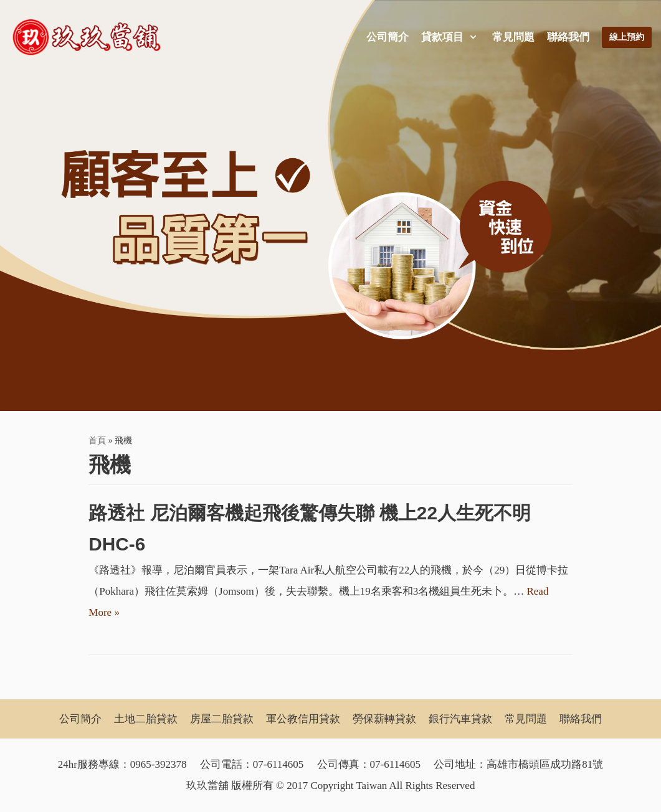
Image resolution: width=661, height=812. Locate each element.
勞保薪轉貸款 (384, 719)
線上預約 (627, 37)
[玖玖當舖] (90, 37)
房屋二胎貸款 (222, 719)
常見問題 (513, 37)
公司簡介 (388, 37)
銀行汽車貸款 (460, 719)
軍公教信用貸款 (303, 719)
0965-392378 (159, 764)
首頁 (97, 440)
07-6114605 (278, 764)
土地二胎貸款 (146, 719)
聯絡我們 (568, 37)
